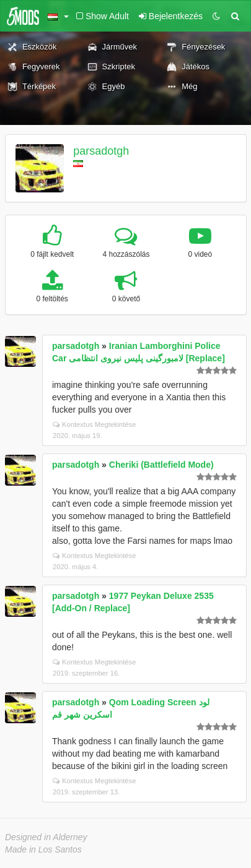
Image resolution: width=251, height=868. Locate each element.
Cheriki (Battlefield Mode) (161, 465)
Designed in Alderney (46, 837)
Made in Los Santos (43, 849)
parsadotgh (101, 151)
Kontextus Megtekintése (94, 424)
